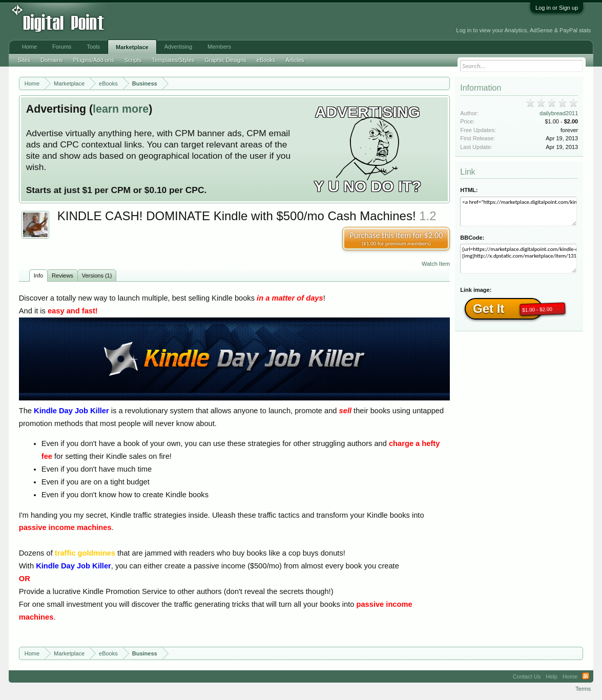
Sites (24, 60)
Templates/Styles (173, 60)
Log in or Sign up (557, 8)
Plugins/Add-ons (94, 60)
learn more (121, 109)
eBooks (266, 60)
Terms (583, 689)
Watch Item (436, 264)
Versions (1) (97, 275)
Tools (93, 47)
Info (38, 275)
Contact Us (527, 676)
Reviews (63, 275)
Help (552, 676)
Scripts (133, 60)
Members (219, 47)
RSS (586, 676)
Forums (62, 47)
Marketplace (132, 47)
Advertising (178, 47)
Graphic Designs (226, 60)
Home (29, 47)
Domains (51, 60)
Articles (295, 60)
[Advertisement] (231, 22)
